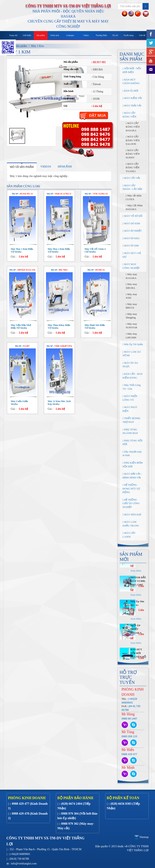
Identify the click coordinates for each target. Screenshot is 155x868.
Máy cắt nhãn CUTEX (134, 197)
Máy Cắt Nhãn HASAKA (134, 207)
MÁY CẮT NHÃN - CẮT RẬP (132, 187)
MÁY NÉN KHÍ (132, 514)
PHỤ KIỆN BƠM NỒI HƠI (133, 465)
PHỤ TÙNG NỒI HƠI (133, 442)
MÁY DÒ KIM (131, 223)
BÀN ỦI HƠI (131, 91)
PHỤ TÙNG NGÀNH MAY (130, 431)
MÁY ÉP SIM (131, 246)
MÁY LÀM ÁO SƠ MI (132, 354)
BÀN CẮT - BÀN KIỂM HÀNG (133, 376)
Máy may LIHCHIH (131, 336)
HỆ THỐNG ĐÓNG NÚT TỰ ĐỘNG (131, 488)
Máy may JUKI (131, 296)
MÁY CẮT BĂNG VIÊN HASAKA (133, 127)
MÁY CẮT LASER (129, 535)
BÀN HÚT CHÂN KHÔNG (131, 81)
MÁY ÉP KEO (131, 238)
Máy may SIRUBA (131, 286)
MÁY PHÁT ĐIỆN (130, 409)
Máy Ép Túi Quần (133, 344)
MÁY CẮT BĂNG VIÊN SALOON (133, 140)
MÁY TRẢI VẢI (132, 106)
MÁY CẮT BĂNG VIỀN (130, 115)
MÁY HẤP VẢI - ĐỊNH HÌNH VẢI (132, 476)
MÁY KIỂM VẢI (132, 98)
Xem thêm (136, 583)
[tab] (22, 167)
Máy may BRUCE (131, 306)
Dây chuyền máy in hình (132, 453)
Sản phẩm (41, 35)
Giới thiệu (27, 35)
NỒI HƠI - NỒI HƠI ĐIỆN (132, 70)
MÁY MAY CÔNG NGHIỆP (131, 266)
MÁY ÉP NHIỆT (132, 231)
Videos (86, 35)
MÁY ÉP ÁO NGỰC (130, 365)
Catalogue (70, 35)
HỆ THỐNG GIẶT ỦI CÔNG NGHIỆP (131, 503)
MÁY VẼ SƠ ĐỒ (132, 216)
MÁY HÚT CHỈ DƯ (132, 255)
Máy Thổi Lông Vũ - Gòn (132, 387)
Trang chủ (13, 35)
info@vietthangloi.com (24, 864)
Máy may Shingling (131, 316)
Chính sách (55, 35)
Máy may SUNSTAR (132, 326)
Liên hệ (142, 35)
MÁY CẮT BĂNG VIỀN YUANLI (133, 168)
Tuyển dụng (129, 35)
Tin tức (115, 35)
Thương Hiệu (101, 35)
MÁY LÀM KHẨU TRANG (131, 524)
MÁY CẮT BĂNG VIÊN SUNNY (133, 154)
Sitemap (141, 837)
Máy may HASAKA (131, 276)
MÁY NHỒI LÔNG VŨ (130, 398)
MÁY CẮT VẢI (131, 178)
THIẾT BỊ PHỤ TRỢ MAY (132, 420)
